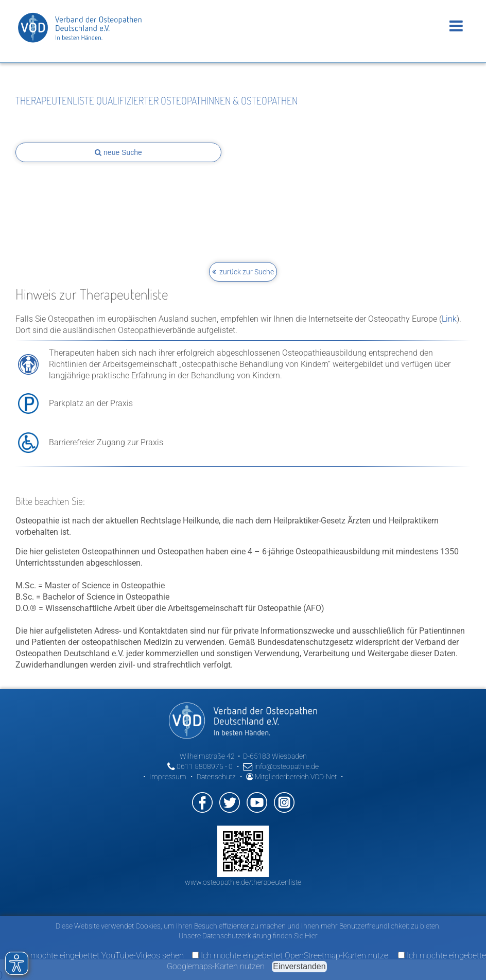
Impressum (168, 777)
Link (449, 319)
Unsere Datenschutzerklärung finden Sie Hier (248, 936)
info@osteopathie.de (281, 766)
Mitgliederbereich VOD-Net (291, 777)
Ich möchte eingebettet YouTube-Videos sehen (96, 956)
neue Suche (118, 152)
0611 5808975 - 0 (200, 766)
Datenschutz (216, 777)
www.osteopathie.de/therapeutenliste (243, 882)
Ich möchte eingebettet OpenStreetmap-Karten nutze (290, 956)
